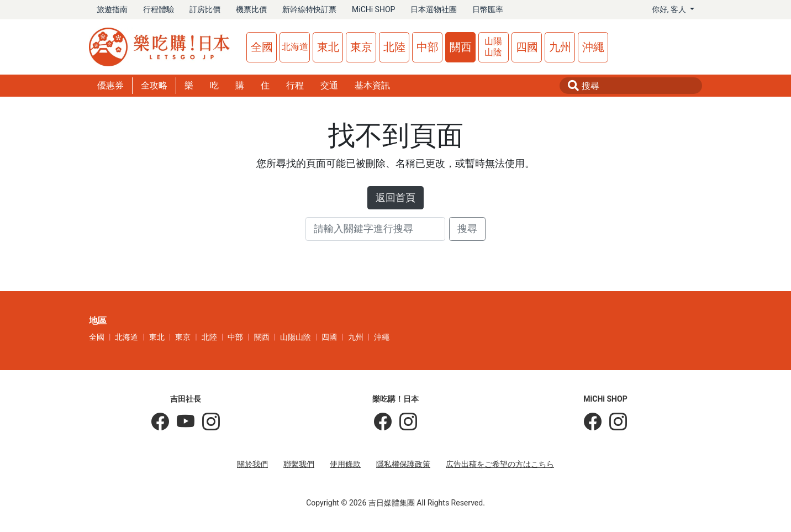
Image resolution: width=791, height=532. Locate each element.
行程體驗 (159, 9)
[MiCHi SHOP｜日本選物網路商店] (614, 422)
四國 (527, 47)
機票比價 (251, 9)
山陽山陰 (493, 47)
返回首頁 (395, 198)
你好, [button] (670, 9)
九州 (560, 47)
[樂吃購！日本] (383, 422)
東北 (328, 47)
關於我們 (252, 464)
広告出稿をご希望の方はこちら (500, 464)
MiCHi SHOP (373, 9)
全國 (262, 47)
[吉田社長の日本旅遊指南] (160, 422)
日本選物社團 (434, 9)
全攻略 (154, 85)
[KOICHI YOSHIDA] (207, 422)
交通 (329, 85)
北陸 (394, 47)
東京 (361, 47)
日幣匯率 (488, 9)
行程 (295, 85)
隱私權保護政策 (403, 464)
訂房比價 (205, 9)
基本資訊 (372, 85)
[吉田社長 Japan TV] (182, 422)
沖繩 (593, 47)
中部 (428, 47)
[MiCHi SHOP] (593, 422)
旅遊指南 (112, 9)
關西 (461, 47)
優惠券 (110, 85)
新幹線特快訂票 (309, 9)
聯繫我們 (299, 464)
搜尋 (467, 229)
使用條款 (345, 464)
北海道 (295, 47)
